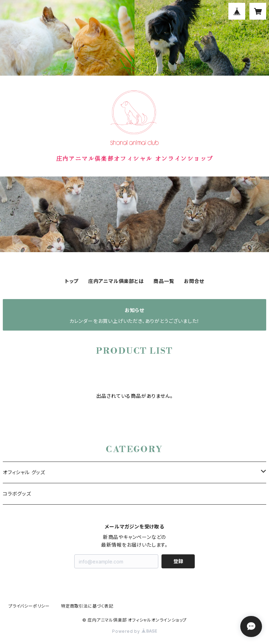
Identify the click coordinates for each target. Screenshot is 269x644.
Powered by (134, 631)
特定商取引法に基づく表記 (87, 606)
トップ (72, 281)
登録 (178, 561)
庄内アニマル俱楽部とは (116, 281)
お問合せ (194, 281)
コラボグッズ (17, 494)
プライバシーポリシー (29, 606)
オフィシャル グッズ (24, 472)
